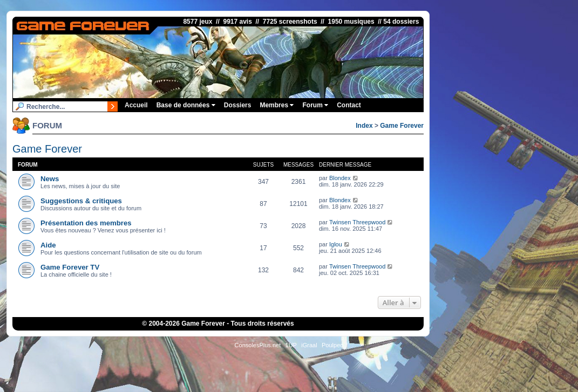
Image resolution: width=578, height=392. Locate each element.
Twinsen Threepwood (357, 222)
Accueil (136, 105)
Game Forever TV (70, 267)
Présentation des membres (86, 223)
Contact (349, 105)
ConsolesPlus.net (258, 345)
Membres (277, 105)
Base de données (186, 105)
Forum (315, 105)
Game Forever (402, 126)
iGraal (309, 345)
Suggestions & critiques (81, 201)
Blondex (340, 178)
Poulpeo (332, 345)
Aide (48, 245)
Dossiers (238, 105)
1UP (291, 345)
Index (364, 126)
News (50, 179)
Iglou (336, 244)
